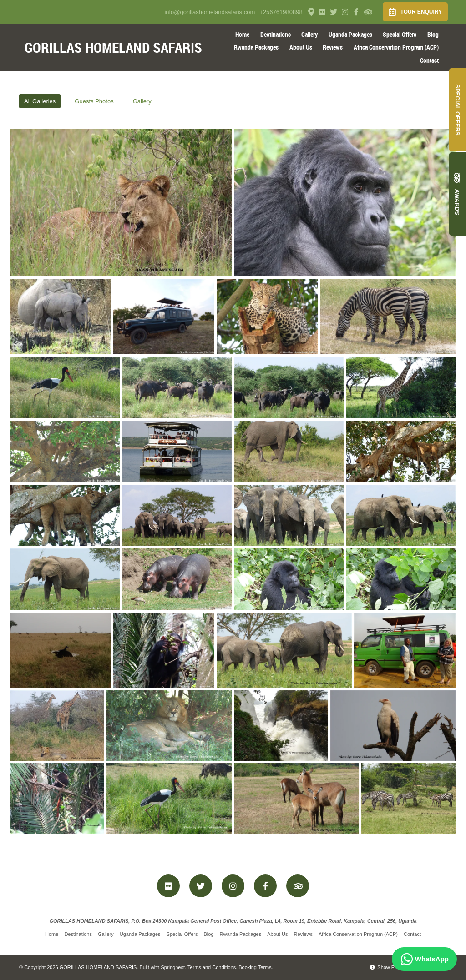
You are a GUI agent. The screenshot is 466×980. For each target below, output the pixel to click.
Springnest (173, 967)
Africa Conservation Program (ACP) (396, 47)
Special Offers (400, 34)
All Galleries (40, 101)
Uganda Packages (350, 34)
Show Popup (388, 967)
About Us (301, 47)
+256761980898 (281, 12)
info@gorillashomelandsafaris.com (210, 12)
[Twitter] (334, 12)
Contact (429, 60)
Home (242, 34)
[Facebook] (356, 12)
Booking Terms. (256, 967)
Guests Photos (94, 101)
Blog (433, 34)
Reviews (333, 47)
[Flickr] (322, 12)
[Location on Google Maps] (311, 11)
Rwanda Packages (256, 47)
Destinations (276, 34)
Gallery (309, 34)
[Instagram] (345, 12)
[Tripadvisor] (368, 12)
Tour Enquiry (415, 12)
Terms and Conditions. (212, 967)
